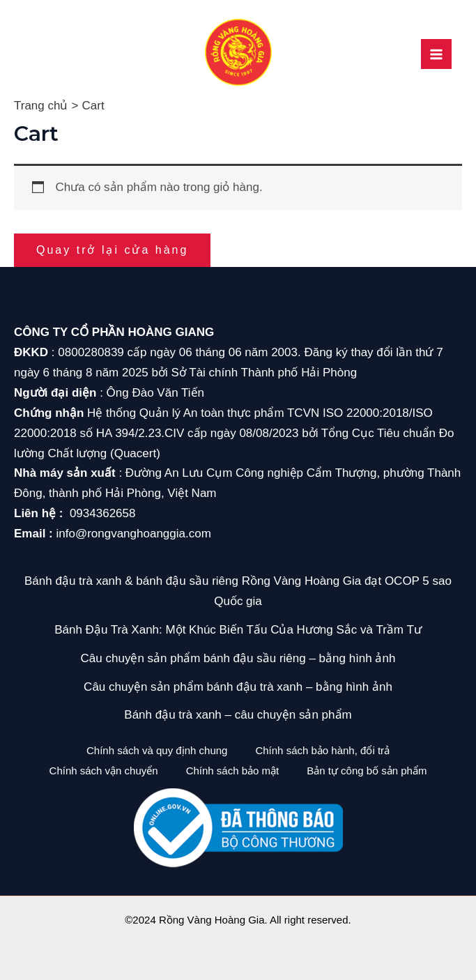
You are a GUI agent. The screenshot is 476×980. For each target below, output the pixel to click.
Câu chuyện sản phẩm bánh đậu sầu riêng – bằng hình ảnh (238, 658)
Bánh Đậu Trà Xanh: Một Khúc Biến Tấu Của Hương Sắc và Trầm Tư (238, 630)
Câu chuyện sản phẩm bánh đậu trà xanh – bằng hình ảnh (238, 687)
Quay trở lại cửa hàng (112, 250)
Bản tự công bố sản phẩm (367, 771)
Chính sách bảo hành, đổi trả (322, 750)
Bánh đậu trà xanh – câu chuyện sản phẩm (238, 715)
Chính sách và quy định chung (157, 750)
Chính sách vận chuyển (104, 771)
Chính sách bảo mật (233, 771)
